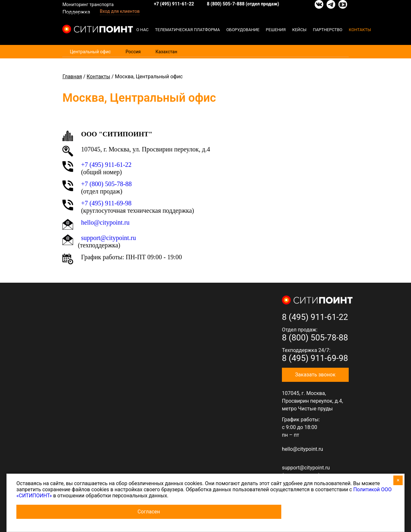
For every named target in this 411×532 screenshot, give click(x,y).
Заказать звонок (315, 375)
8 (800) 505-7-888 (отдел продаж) (243, 4)
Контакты (360, 30)
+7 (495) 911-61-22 (174, 4)
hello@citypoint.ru (302, 449)
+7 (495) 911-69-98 (106, 203)
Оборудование (243, 30)
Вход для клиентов (120, 11)
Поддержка (76, 12)
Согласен (149, 512)
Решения (276, 30)
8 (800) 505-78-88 (315, 338)
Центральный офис (90, 52)
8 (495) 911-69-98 (315, 358)
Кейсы (299, 30)
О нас (142, 30)
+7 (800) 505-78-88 (106, 184)
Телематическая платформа (188, 30)
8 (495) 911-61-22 (315, 317)
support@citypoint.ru (108, 238)
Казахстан (166, 52)
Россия (133, 52)
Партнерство (328, 30)
